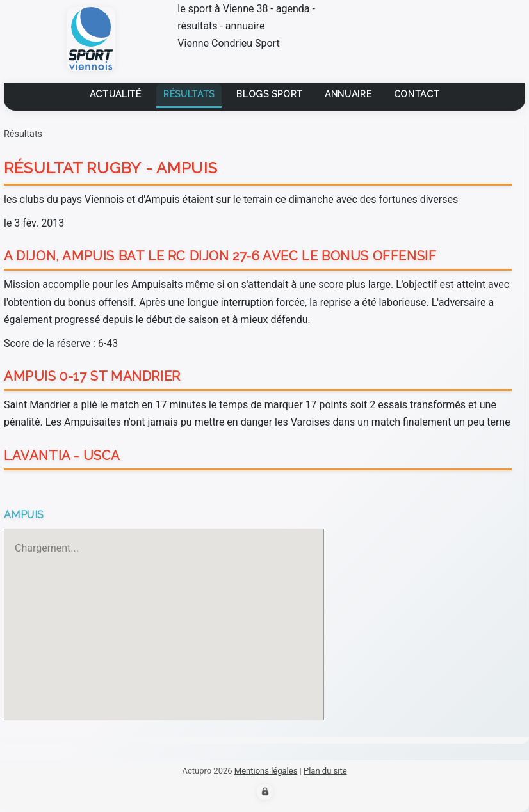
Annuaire (348, 94)
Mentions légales (266, 771)
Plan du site (325, 771)
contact (417, 94)
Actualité (116, 94)
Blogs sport (270, 94)
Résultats (189, 94)
